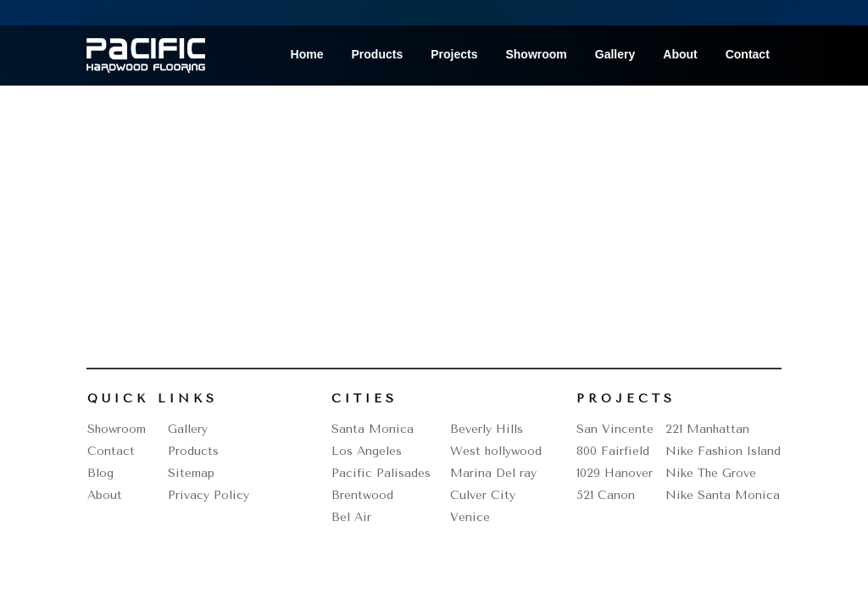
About (680, 55)
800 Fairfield (613, 451)
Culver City (483, 495)
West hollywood (496, 451)
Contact (748, 55)
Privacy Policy (209, 495)
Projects (454, 55)
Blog (100, 473)
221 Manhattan (707, 429)
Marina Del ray (493, 473)
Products (378, 55)
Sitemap (191, 473)
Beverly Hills (487, 429)
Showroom (536, 55)
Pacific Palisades (381, 473)
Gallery (615, 55)
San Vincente (615, 429)
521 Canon (606, 495)
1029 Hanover (615, 473)
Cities (364, 399)
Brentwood (362, 495)
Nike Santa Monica (723, 495)
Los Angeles (367, 451)
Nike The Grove (711, 473)
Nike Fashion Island (723, 451)
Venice (470, 517)
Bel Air (351, 517)
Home (307, 55)
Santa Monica (373, 429)
